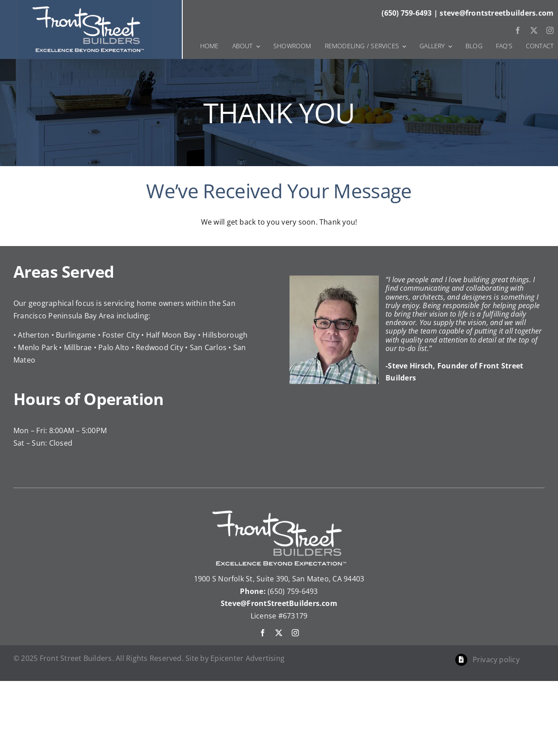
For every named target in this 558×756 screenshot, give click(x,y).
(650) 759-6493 (408, 13)
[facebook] (518, 30)
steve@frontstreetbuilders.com (497, 13)
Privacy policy (496, 660)
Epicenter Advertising (248, 658)
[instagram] (550, 30)
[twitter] (534, 30)
